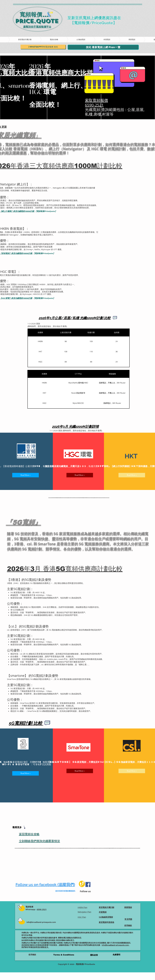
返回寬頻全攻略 (29, 834)
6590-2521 (94, 105)
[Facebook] (88, 884)
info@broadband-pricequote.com (41, 922)
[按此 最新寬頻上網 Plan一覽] (103, 47)
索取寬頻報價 (96, 100)
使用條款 (32, 955)
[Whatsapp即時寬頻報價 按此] (43, 47)
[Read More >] (26, 475)
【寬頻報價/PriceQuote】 (46, 211)
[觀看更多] (20, 827)
